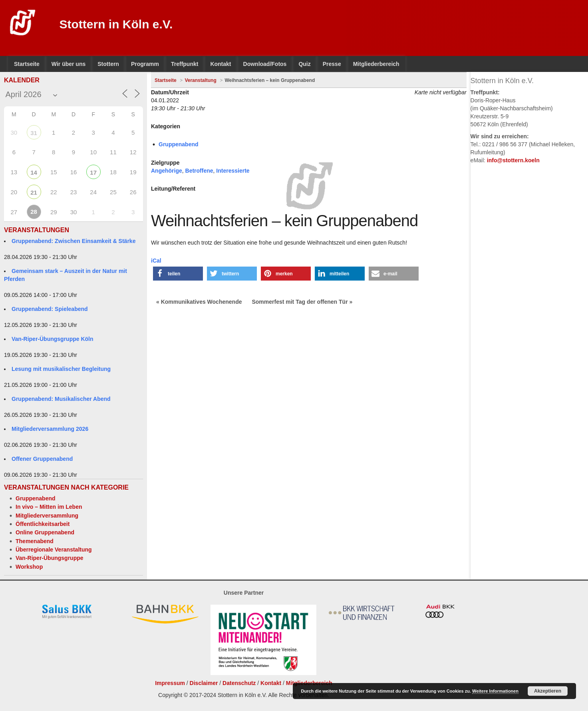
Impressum (170, 683)
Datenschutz (239, 683)
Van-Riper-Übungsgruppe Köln (53, 339)
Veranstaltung (200, 80)
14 (34, 172)
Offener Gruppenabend (42, 459)
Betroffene (199, 171)
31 (34, 133)
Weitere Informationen (495, 691)
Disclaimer (204, 683)
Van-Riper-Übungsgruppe (50, 558)
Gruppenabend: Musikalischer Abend (61, 399)
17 (93, 172)
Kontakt (271, 683)
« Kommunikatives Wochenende (199, 302)
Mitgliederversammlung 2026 (50, 429)
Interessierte (233, 171)
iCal (156, 261)
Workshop (29, 567)
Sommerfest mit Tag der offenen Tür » (302, 302)
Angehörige (167, 171)
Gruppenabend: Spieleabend (50, 309)
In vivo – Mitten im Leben (49, 507)
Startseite (166, 80)
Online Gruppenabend (45, 532)
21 (34, 192)
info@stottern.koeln (513, 160)
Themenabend (35, 541)
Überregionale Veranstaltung (54, 550)
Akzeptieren (548, 691)
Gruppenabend (36, 498)
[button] (178, 274)
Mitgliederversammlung (47, 516)
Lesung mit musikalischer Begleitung (61, 369)
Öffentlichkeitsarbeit (43, 524)
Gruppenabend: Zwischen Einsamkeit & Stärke (73, 241)
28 (34, 212)
